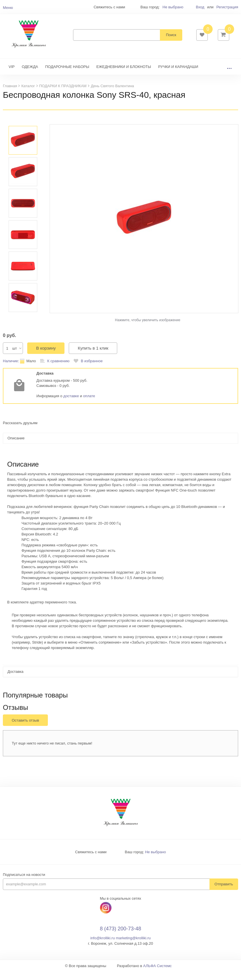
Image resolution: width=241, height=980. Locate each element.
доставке (71, 405)
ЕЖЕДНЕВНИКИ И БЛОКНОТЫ (124, 75)
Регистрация (227, 7)
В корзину (46, 357)
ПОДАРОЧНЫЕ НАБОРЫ (67, 75)
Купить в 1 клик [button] (93, 357)
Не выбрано (173, 7)
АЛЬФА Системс (158, 974)
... (229, 75)
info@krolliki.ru (102, 947)
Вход (200, 7)
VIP (12, 75)
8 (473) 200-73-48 (120, 937)
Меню (8, 8)
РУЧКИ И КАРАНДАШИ (178, 75)
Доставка (15, 680)
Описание (16, 447)
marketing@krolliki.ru (133, 947)
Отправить (224, 893)
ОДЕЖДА (30, 75)
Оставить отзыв (25, 729)
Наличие (10, 370)
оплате (89, 405)
